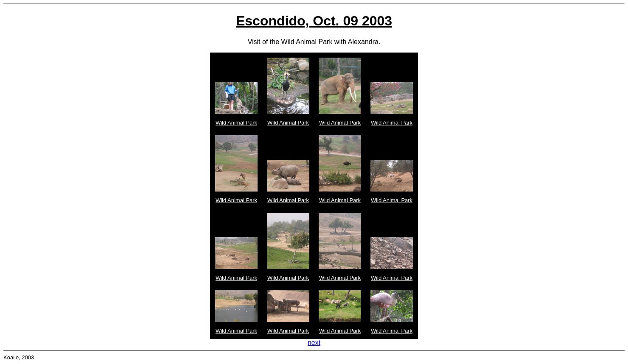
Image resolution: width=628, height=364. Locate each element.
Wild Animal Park (236, 123)
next (314, 343)
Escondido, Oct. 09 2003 (314, 21)
